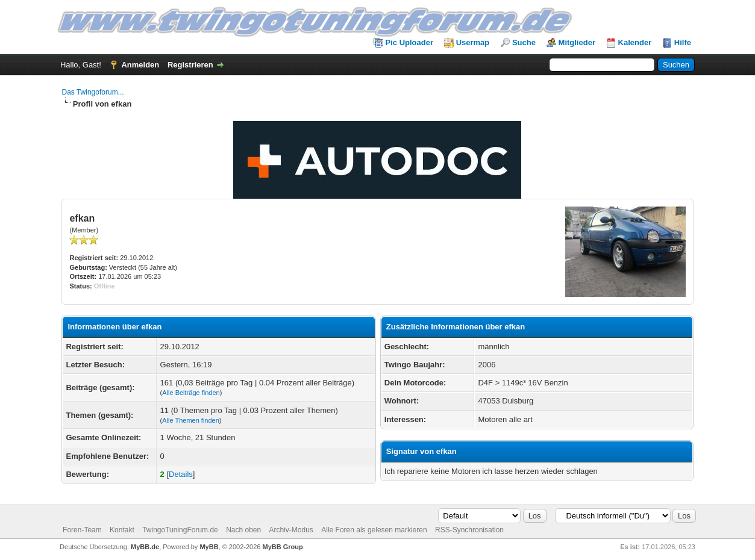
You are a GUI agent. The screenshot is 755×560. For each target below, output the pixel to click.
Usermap (473, 42)
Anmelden (140, 65)
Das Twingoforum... (92, 92)
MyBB (209, 547)
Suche (524, 42)
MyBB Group (283, 547)
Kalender (635, 42)
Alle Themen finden (191, 420)
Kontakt (122, 530)
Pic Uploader (409, 42)
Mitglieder (577, 42)
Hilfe (683, 42)
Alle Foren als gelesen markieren (374, 530)
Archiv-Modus (291, 530)
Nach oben (243, 530)
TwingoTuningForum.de (180, 530)
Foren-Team (82, 530)
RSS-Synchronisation (469, 530)
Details (181, 474)
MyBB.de (145, 547)
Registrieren (190, 65)
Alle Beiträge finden (191, 393)
